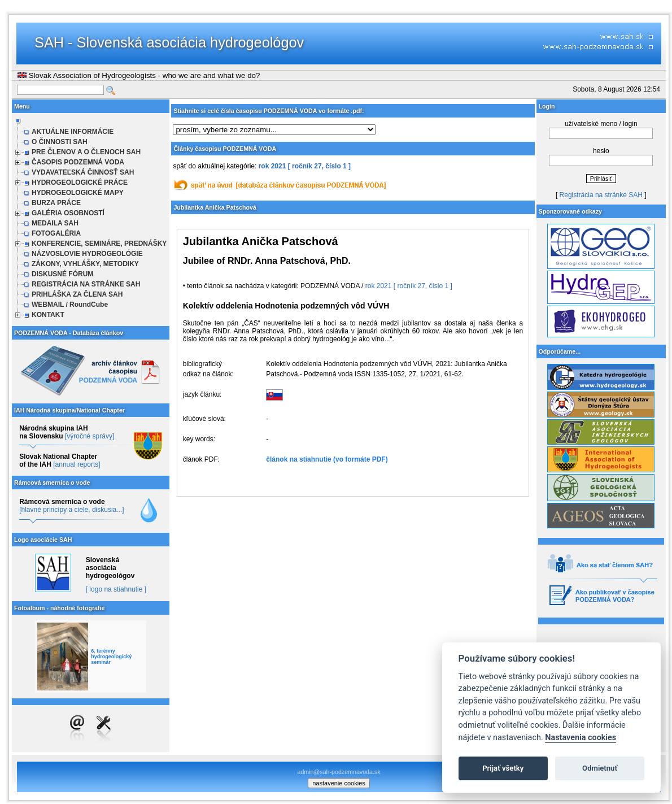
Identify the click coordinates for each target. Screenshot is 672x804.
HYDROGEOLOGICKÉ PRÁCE (80, 182)
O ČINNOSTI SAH (60, 142)
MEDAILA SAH (55, 223)
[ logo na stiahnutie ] (116, 589)
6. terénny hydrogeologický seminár (111, 657)
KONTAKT (48, 315)
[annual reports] (77, 464)
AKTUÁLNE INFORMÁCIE (73, 132)
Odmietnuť (600, 768)
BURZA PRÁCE (56, 203)
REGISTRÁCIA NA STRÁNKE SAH (86, 284)
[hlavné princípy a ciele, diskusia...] (71, 510)
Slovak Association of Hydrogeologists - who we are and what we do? (139, 75)
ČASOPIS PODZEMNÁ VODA (78, 162)
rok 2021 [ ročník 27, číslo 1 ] (305, 166)
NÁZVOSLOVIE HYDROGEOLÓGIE (87, 254)
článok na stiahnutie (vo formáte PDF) (327, 459)
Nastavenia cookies (581, 738)
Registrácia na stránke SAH (601, 195)
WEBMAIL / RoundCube (70, 305)
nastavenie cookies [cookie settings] (339, 783)
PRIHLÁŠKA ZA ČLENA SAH (77, 294)
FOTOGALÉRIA (56, 233)
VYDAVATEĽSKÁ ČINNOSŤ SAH (83, 172)
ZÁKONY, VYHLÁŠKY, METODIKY (85, 264)
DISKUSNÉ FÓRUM (62, 274)
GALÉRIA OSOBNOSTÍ (68, 213)
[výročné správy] (90, 436)
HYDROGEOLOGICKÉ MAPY (78, 193)
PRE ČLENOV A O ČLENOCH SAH (86, 152)
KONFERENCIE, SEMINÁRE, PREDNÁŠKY (99, 244)
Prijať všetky (503, 768)
